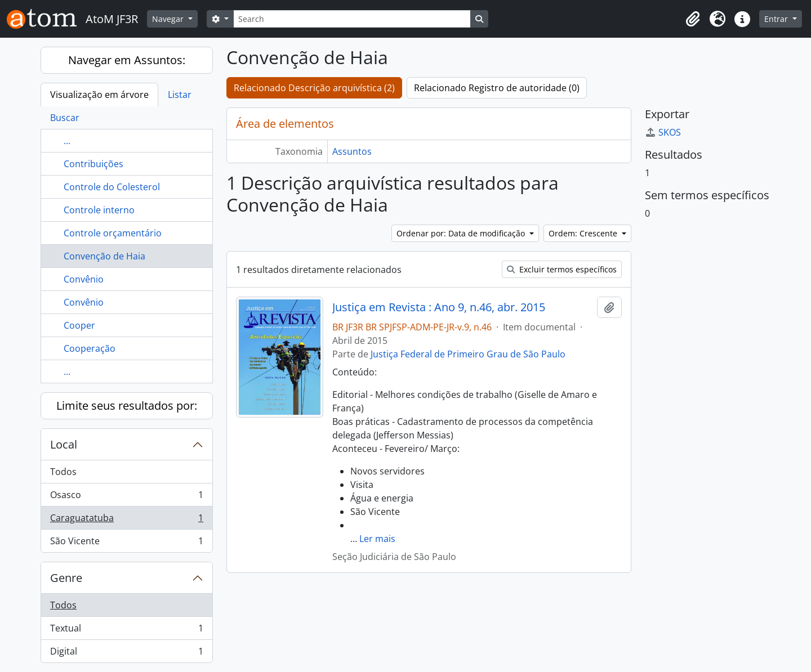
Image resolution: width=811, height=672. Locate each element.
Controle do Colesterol (112, 187)
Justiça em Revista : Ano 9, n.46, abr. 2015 (439, 307)
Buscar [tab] (65, 118)
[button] (693, 19)
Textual (126, 631)
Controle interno (99, 210)
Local (64, 444)
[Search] (352, 19)
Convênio (84, 279)
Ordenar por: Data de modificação (462, 233)
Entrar (777, 19)
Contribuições (93, 164)
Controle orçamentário (113, 233)
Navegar (169, 19)
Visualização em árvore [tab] (99, 95)
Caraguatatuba (126, 520)
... (67, 141)
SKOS (663, 132)
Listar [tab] (180, 95)
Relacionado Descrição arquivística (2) (314, 88)
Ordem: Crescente (584, 233)
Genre (66, 578)
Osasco (126, 497)
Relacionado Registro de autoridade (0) (497, 88)
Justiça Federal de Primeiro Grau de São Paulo (468, 354)
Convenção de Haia (104, 256)
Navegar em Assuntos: (127, 60)
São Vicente (126, 543)
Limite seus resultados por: (127, 406)
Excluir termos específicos (562, 269)
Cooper (79, 325)
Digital (126, 653)
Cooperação (90, 348)
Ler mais (377, 539)
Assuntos (352, 151)
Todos (63, 472)
